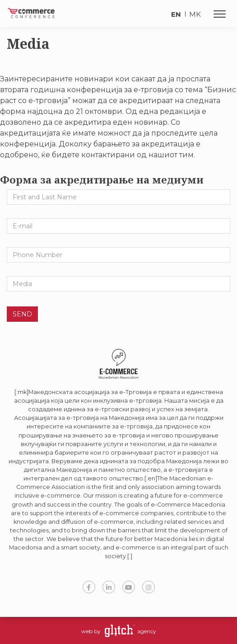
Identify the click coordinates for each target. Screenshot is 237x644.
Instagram (149, 587)
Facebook (89, 587)
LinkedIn (109, 587)
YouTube (129, 587)
